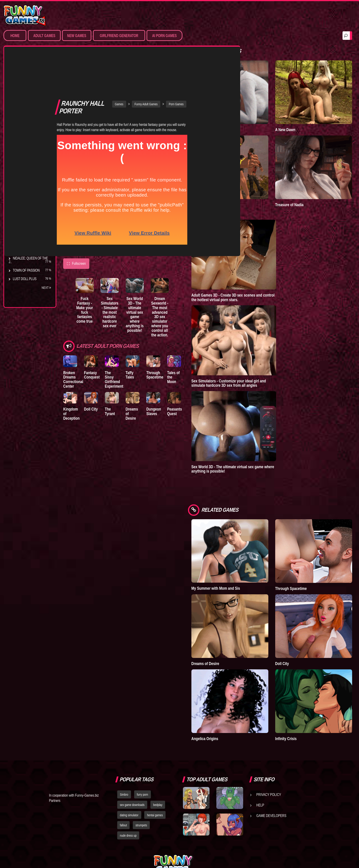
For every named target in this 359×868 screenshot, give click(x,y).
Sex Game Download (29, 124)
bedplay (158, 753)
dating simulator (129, 763)
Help (260, 754)
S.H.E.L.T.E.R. (22, 233)
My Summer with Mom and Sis (241, 557)
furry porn (143, 743)
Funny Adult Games (159, 57)
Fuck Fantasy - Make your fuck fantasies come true (89, 263)
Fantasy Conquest (96, 331)
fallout (124, 774)
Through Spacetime (171, 331)
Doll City (95, 369)
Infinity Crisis (298, 687)
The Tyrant (22, 216)
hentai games (155, 763)
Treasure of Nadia (302, 184)
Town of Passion (26, 270)
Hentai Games (23, 99)
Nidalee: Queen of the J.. (28, 260)
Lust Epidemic (228, 119)
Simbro (124, 743)
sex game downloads (132, 753)
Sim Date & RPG (24, 82)
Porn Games (23, 73)
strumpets (141, 774)
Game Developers (271, 764)
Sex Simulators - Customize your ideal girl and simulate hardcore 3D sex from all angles (254, 363)
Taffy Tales (147, 329)
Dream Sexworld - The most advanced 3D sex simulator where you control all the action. (180, 272)
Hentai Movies (24, 132)
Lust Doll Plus (25, 279)
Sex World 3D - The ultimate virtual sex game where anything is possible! (150, 268)
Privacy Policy (269, 743)
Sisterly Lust (24, 241)
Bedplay (19, 224)
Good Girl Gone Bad (29, 207)
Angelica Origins (230, 687)
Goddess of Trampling (234, 184)
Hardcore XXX (24, 107)
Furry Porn (22, 116)
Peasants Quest (195, 371)
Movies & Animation (28, 90)
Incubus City (23, 199)
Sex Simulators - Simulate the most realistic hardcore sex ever (119, 268)
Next (46, 288)
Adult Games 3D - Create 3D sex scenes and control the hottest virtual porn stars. (258, 277)
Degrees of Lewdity (29, 182)
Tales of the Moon (196, 331)
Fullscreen (76, 217)
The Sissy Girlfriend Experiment (122, 334)
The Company (23, 190)
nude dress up (128, 784)
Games (132, 57)
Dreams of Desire (27, 250)
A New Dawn (298, 119)
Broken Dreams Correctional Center (73, 336)
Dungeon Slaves (170, 371)
